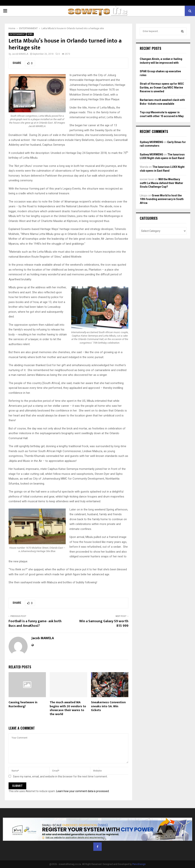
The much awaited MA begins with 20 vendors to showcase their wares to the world (68, 708)
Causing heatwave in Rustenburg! (23, 704)
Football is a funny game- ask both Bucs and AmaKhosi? (35, 624)
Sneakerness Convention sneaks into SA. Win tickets (108, 706)
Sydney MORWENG (151, 142)
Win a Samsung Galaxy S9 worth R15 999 (104, 624)
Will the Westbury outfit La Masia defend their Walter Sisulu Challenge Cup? (161, 183)
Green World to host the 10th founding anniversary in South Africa (162, 199)
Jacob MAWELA (20, 54)
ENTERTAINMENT (17, 34)
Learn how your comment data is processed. (83, 791)
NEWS (30, 34)
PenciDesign (139, 864)
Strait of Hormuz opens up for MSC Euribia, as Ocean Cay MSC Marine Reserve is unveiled (162, 87)
